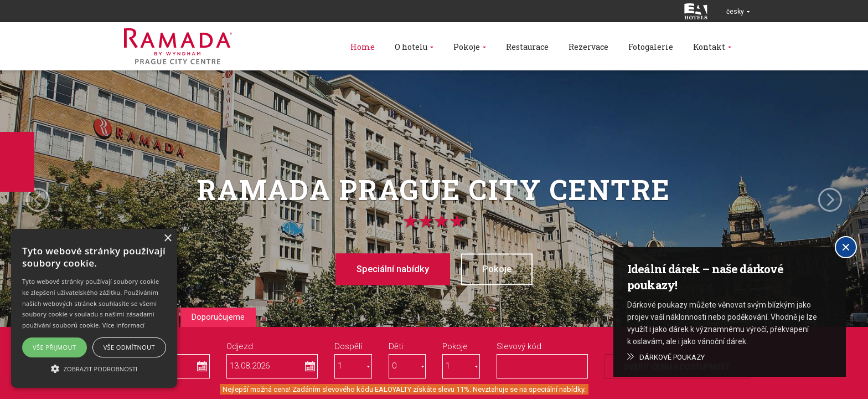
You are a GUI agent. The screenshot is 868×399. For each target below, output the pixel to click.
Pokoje (500, 269)
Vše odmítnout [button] (129, 347)
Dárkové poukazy (672, 357)
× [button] (167, 239)
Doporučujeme (218, 317)
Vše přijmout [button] (54, 347)
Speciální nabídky (389, 269)
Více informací (124, 325)
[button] (94, 368)
